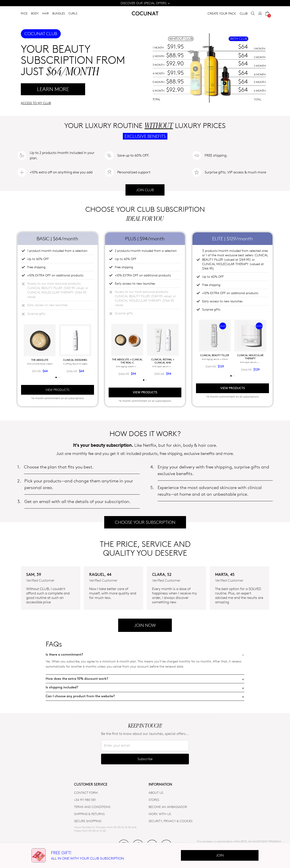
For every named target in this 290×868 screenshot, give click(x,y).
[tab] (56, 377)
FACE (24, 13)
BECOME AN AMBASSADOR (168, 807)
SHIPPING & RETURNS (89, 814)
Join (220, 855)
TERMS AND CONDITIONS (92, 807)
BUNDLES (59, 13)
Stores (154, 800)
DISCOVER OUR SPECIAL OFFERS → (145, 3)
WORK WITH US (160, 814)
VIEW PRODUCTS (57, 390)
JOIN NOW (145, 625)
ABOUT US (156, 793)
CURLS (73, 13)
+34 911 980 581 (85, 800)
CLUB (244, 13)
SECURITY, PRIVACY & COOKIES (170, 821)
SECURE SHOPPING (88, 821)
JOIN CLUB (145, 190)
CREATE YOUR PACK (222, 13)
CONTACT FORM (86, 793)
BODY (35, 13)
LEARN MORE (53, 89)
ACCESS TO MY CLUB (36, 103)
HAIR (45, 13)
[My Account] (260, 14)
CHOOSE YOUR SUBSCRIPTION (145, 522)
